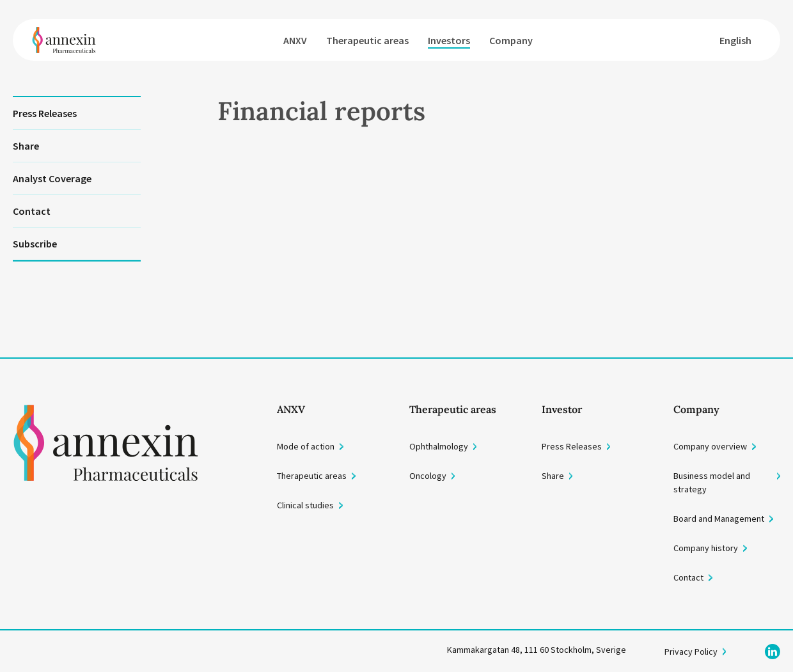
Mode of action (306, 446)
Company (511, 40)
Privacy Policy (691, 652)
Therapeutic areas (367, 40)
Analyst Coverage (52, 178)
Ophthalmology (439, 446)
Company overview (710, 446)
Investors (449, 40)
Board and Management (719, 519)
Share (26, 146)
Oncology (428, 476)
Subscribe (35, 244)
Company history (706, 548)
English (735, 40)
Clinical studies (305, 505)
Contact (32, 211)
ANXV (295, 40)
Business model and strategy (712, 482)
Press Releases (45, 113)
